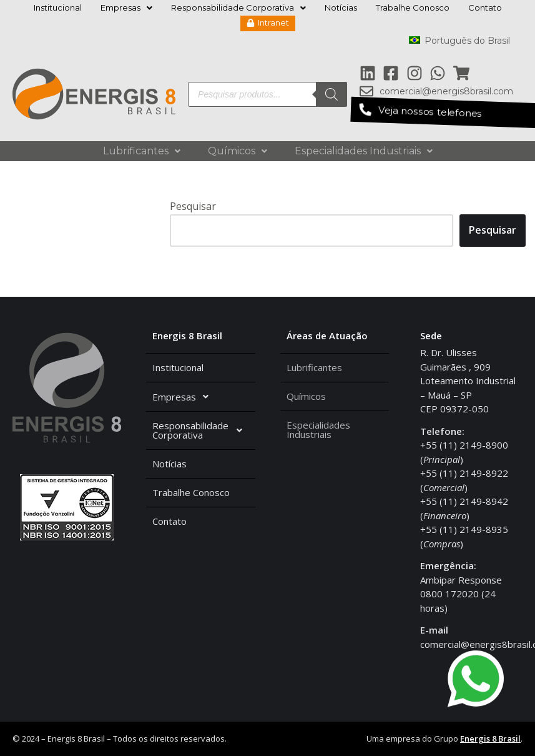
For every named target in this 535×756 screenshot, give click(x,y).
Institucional (58, 7)
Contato (485, 7)
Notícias (341, 7)
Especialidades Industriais (364, 151)
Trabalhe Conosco (413, 7)
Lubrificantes (142, 151)
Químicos (238, 151)
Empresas (126, 7)
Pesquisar (193, 206)
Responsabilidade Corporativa (238, 7)
